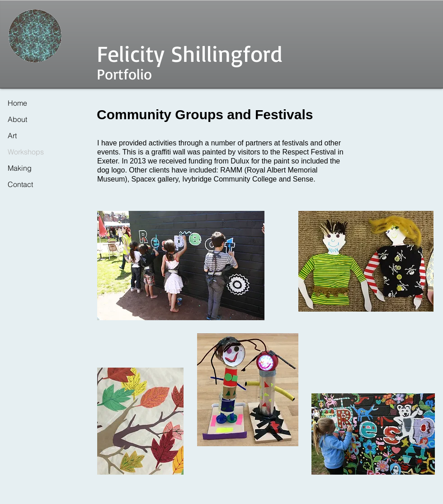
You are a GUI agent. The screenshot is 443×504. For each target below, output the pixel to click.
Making (20, 168)
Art (12, 135)
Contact (20, 184)
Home (17, 103)
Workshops (26, 152)
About (17, 119)
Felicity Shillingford (190, 53)
